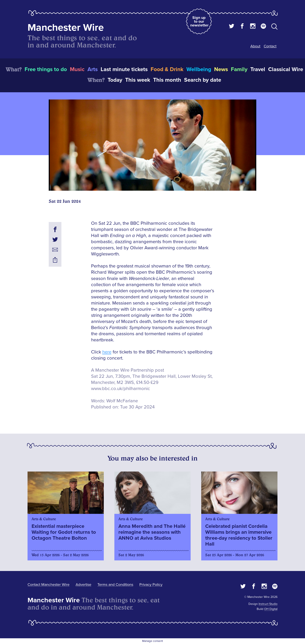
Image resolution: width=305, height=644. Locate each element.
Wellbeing (199, 69)
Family (239, 69)
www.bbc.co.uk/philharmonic (121, 389)
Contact (270, 46)
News (221, 69)
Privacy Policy (151, 585)
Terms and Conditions (115, 585)
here (107, 352)
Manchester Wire (66, 28)
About (255, 46)
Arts (93, 69)
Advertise (83, 585)
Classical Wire (286, 69)
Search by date (203, 80)
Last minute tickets (124, 69)
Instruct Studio (268, 604)
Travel (258, 69)
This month (167, 80)
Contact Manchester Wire (49, 585)
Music (77, 69)
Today (115, 80)
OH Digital (271, 609)
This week (138, 80)
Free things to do (46, 69)
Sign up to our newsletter (199, 21)
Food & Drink (167, 69)
